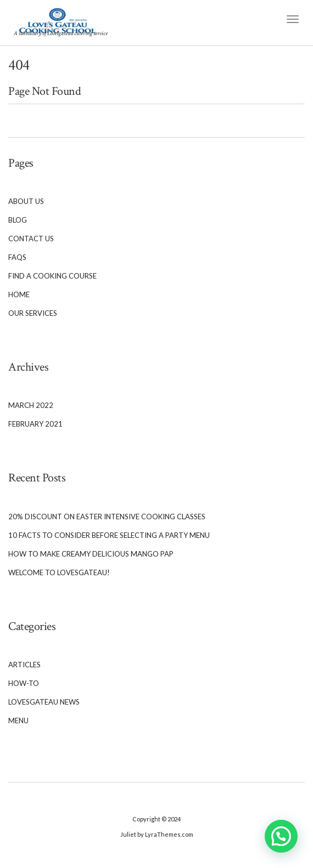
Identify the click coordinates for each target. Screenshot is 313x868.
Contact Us (31, 239)
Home (19, 294)
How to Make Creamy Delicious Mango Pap (91, 554)
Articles (24, 665)
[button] (281, 836)
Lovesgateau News (44, 702)
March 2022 (31, 405)
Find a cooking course (52, 276)
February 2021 (35, 424)
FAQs (17, 257)
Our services (33, 313)
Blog (18, 220)
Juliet (128, 834)
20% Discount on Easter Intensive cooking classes (107, 517)
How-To (24, 683)
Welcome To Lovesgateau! (59, 572)
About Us (26, 201)
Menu (18, 721)
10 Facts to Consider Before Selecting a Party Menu (109, 535)
